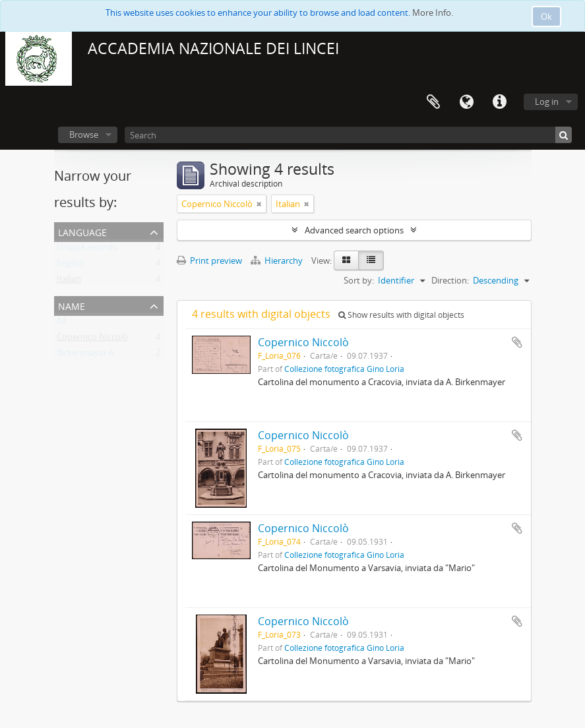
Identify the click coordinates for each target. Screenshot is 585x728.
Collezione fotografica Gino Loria (344, 369)
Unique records (87, 250)
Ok (546, 16)
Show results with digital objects (401, 315)
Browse (84, 135)
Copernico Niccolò (92, 340)
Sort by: (359, 280)
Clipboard (433, 102)
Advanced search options (354, 230)
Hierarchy (278, 260)
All (61, 324)
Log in (547, 102)
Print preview (209, 260)
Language (466, 102)
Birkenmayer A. (86, 355)
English (71, 266)
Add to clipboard (517, 342)
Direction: (450, 280)
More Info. (433, 13)
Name (72, 305)
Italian (69, 282)
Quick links (499, 102)
